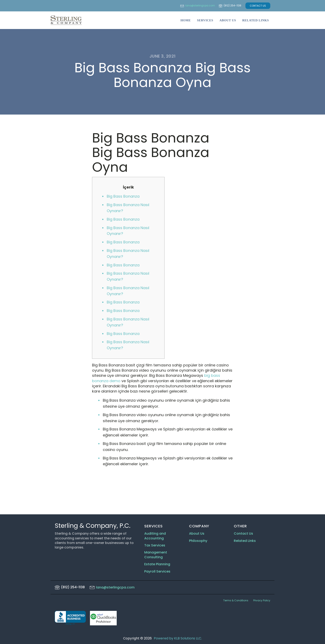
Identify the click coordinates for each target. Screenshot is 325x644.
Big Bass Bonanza (123, 196)
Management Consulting (156, 555)
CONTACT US (258, 6)
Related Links (256, 20)
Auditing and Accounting (155, 536)
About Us (228, 20)
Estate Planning (157, 564)
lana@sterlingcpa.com (200, 6)
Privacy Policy (262, 600)
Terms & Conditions (236, 600)
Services (205, 20)
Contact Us (243, 534)
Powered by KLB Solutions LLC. (178, 638)
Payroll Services (157, 572)
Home (186, 20)
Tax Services (155, 545)
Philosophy (198, 541)
